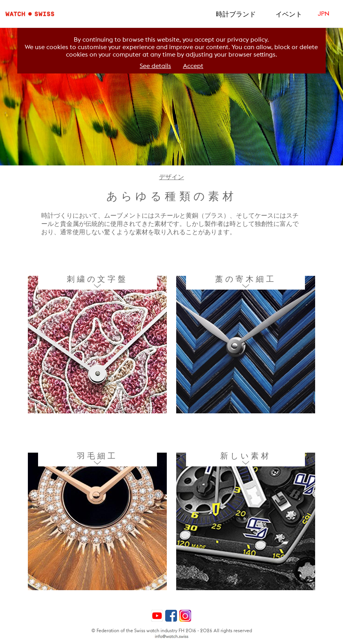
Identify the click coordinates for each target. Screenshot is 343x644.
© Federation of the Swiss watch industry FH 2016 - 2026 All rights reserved (172, 630)
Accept (193, 66)
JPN (324, 14)
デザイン (171, 177)
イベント (289, 14)
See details (155, 66)
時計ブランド (236, 14)
